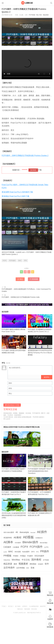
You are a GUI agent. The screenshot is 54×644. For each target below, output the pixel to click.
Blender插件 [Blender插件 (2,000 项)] (30, 542)
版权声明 (43, 606)
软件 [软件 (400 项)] (47, 564)
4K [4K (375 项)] (17, 532)
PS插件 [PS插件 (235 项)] (30, 556)
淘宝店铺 (34, 609)
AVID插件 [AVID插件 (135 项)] (18, 543)
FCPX (5, 261)
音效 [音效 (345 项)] (33, 568)
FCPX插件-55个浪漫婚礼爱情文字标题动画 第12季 (40, 507)
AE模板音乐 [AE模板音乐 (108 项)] (39, 538)
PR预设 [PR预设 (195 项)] (23, 556)
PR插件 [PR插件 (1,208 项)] (45, 551)
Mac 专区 (39, 15)
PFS (25, 261)
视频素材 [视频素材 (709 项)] (23, 564)
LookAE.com (20, 252)
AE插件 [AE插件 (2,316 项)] (42, 532)
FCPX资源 (32, 15)
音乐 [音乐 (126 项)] (28, 568)
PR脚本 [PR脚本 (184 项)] (16, 556)
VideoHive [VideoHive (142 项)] (7, 560)
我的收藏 (27, 609)
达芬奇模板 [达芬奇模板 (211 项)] (21, 568)
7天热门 (4, 606)
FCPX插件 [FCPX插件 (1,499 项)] (36, 547)
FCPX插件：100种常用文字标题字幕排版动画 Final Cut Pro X (14, 486)
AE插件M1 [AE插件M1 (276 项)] (8, 538)
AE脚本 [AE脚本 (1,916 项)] (8, 542)
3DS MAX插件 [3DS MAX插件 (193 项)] (9, 532)
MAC (20, 261)
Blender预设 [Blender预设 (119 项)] (44, 543)
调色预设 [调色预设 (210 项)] (33, 564)
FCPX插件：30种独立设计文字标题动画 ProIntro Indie (21, 297)
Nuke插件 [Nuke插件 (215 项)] (26, 552)
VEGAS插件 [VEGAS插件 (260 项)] (39, 556)
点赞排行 (25, 606)
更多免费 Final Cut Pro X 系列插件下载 (17, 192)
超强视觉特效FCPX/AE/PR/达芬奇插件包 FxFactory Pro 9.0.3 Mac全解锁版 (40, 346)
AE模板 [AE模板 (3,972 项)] (28, 537)
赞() (20, 279)
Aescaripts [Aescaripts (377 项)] (24, 532)
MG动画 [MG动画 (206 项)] (18, 552)
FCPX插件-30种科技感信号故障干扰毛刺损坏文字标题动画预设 (14, 463)
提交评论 (47, 377)
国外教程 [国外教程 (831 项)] (36, 560)
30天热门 (11, 606)
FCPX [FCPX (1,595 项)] (24, 547)
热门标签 (18, 606)
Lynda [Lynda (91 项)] (5, 552)
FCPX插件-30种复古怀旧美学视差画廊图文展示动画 (14, 344)
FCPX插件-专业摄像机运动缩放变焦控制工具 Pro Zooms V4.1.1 (40, 323)
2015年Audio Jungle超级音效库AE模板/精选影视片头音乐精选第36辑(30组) (14, 508)
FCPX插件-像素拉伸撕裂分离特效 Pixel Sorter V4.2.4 (14, 323)
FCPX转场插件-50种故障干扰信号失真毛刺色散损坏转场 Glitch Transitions (40, 464)
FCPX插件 (12, 261)
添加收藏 (34, 279)
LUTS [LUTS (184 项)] (46, 547)
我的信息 (20, 609)
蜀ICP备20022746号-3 (34, 613)
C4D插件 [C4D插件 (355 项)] (7, 547)
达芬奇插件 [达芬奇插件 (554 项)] (9, 568)
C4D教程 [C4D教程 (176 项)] (16, 547)
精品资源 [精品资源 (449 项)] (8, 564)
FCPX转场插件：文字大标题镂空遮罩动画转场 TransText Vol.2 (40, 486)
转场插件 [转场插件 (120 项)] (41, 564)
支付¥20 (33, 170)
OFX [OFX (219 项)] (33, 552)
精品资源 (46, 15)
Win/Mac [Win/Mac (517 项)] (16, 560)
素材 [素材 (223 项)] (15, 564)
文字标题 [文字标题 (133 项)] (46, 560)
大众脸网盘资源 (34, 606)
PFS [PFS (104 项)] (37, 552)
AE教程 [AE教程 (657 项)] (17, 537)
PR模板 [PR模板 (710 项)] (7, 556)
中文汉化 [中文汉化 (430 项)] (26, 560)
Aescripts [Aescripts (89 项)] (33, 533)
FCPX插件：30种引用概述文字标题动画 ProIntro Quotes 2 (25, 155)
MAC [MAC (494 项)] (11, 552)
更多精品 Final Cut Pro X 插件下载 (15, 196)
